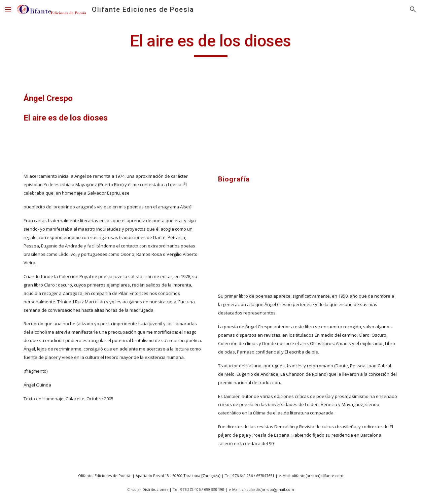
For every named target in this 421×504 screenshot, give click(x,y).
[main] (210, 44)
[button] (8, 9)
